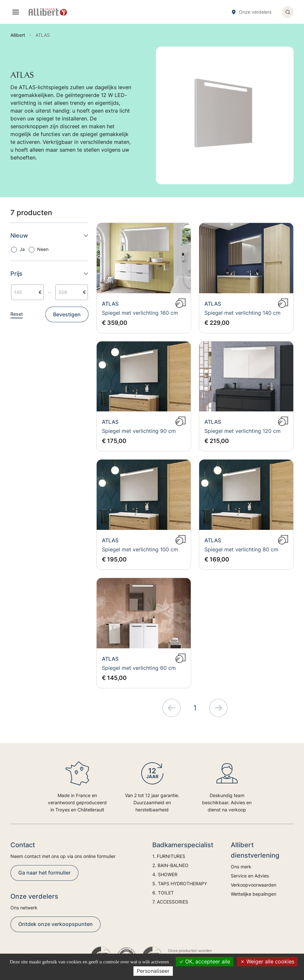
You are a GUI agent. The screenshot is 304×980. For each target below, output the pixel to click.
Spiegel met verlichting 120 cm (242, 431)
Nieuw (49, 235)
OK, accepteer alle (205, 961)
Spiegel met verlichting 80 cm (241, 549)
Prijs (49, 274)
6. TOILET (163, 893)
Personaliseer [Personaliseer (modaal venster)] (153, 971)
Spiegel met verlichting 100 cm (140, 549)
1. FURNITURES (169, 856)
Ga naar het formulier (44, 873)
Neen (43, 249)
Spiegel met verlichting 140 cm (242, 313)
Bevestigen (67, 314)
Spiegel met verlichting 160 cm (140, 313)
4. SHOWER (165, 874)
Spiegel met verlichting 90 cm (139, 431)
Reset (17, 314)
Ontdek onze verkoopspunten (55, 924)
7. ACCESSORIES (170, 902)
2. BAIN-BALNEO (170, 865)
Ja (22, 249)
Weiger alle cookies (267, 961)
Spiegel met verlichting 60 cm (139, 668)
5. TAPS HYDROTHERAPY (180, 883)
